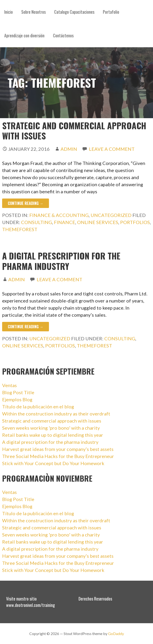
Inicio (9, 12)
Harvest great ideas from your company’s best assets (58, 449)
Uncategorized (111, 215)
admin (69, 149)
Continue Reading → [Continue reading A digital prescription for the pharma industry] (26, 327)
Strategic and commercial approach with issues (74, 130)
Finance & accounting (59, 215)
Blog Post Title (18, 392)
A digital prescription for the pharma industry (61, 261)
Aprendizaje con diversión (24, 35)
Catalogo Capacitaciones (74, 12)
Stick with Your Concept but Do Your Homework (53, 463)
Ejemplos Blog (17, 399)
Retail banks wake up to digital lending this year (53, 435)
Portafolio (111, 12)
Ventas (9, 385)
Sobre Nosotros (33, 12)
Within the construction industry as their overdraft (56, 414)
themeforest (20, 229)
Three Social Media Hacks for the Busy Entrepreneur (58, 456)
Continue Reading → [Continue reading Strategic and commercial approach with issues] (26, 203)
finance (65, 222)
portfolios (135, 222)
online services (98, 222)
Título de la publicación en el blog (38, 406)
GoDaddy (116, 633)
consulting (37, 222)
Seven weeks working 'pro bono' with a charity (51, 428)
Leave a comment (112, 149)
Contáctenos (63, 35)
